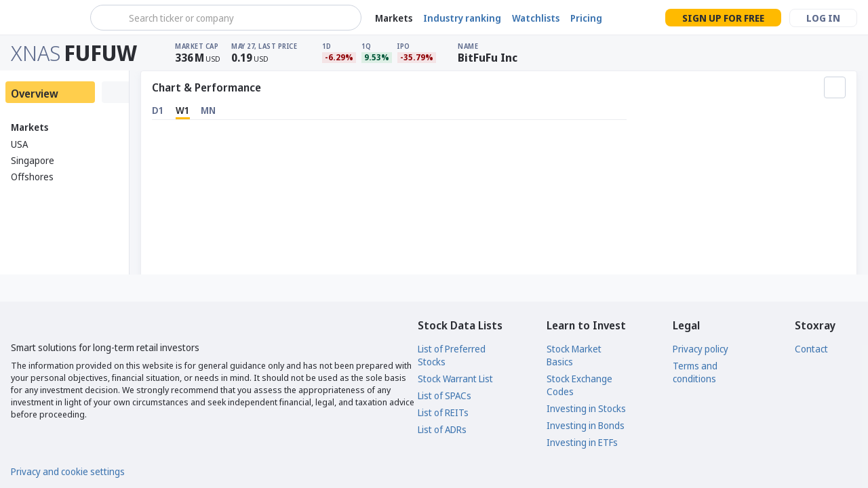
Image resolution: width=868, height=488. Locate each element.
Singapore (33, 160)
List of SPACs (445, 395)
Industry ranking (462, 18)
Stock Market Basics (574, 355)
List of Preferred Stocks (452, 355)
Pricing (586, 18)
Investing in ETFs (582, 442)
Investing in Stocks (586, 408)
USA (19, 144)
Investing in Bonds (586, 425)
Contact (811, 349)
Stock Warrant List (455, 379)
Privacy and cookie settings (68, 471)
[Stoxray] (44, 18)
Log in (823, 18)
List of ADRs (442, 429)
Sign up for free (723, 18)
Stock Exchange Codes (579, 385)
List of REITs (443, 412)
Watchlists (536, 18)
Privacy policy (701, 349)
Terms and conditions (695, 372)
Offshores (32, 177)
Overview (35, 94)
